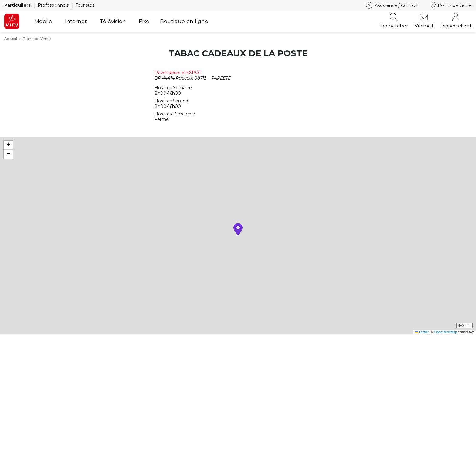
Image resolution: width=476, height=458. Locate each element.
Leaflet (422, 332)
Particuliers (18, 5)
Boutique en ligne (184, 21)
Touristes (85, 5)
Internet (76, 21)
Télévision (113, 21)
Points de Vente (37, 39)
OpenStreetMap (446, 332)
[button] (238, 229)
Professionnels (54, 5)
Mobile (43, 21)
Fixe (144, 21)
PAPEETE (221, 78)
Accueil (11, 39)
